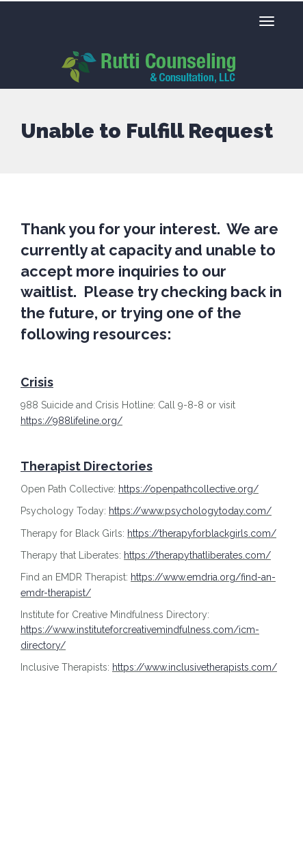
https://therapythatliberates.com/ (197, 555)
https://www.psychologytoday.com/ (190, 511)
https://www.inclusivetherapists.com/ (195, 667)
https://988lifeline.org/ (71, 421)
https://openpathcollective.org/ (188, 489)
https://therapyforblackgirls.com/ (202, 533)
